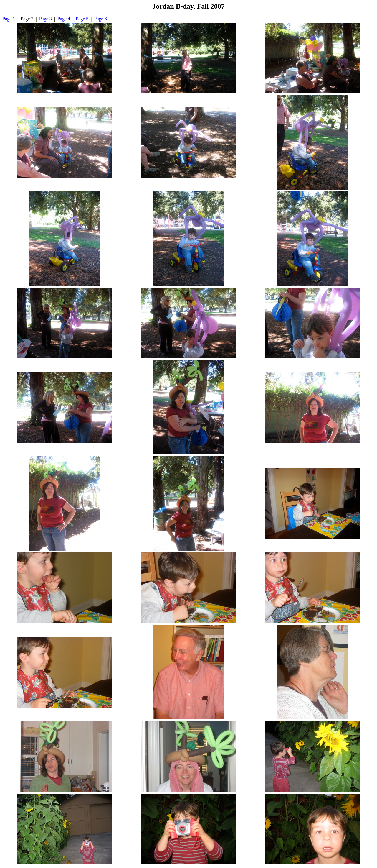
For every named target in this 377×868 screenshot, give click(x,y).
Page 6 (101, 19)
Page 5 (83, 19)
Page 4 (64, 19)
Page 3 (46, 19)
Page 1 (9, 19)
